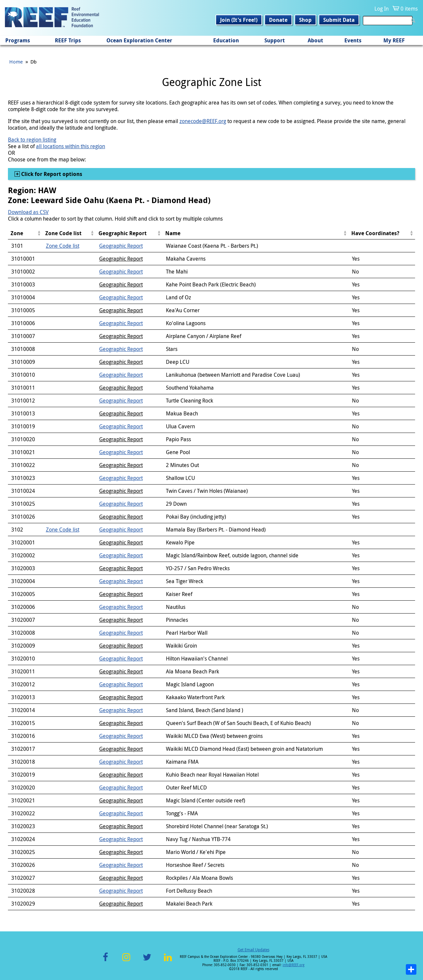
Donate (278, 20)
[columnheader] (25, 233)
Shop (305, 20)
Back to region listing (32, 140)
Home (16, 62)
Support (275, 40)
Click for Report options (51, 174)
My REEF (394, 40)
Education (226, 40)
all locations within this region (71, 146)
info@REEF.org (293, 965)
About (315, 40)
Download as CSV (28, 212)
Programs (18, 40)
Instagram (126, 961)
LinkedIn (168, 961)
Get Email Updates (253, 950)
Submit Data (339, 20)
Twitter (147, 961)
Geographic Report (121, 246)
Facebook (105, 961)
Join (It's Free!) (239, 20)
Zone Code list (63, 246)
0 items (409, 9)
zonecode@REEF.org (203, 121)
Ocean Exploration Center (139, 40)
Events (353, 40)
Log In (382, 9)
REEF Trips (68, 40)
